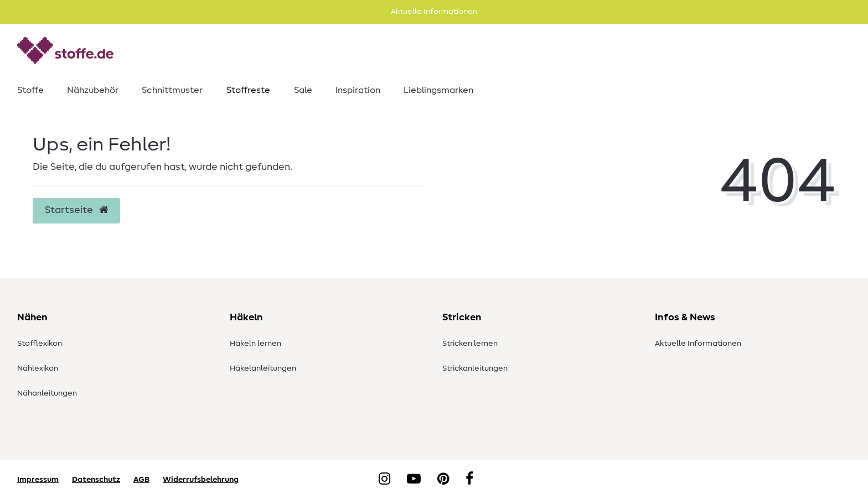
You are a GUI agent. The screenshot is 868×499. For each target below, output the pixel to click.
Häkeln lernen (255, 344)
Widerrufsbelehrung (201, 480)
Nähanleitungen (47, 393)
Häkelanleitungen (263, 368)
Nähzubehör (93, 90)
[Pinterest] (443, 480)
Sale (303, 90)
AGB (141, 480)
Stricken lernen (470, 344)
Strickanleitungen (475, 368)
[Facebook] (469, 480)
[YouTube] (414, 480)
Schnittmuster (172, 90)
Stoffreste (248, 90)
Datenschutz (96, 480)
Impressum (38, 480)
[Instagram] (384, 480)
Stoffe (30, 90)
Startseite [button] (76, 210)
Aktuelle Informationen (698, 344)
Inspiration (358, 90)
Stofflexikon (40, 344)
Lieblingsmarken (438, 90)
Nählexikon (38, 368)
